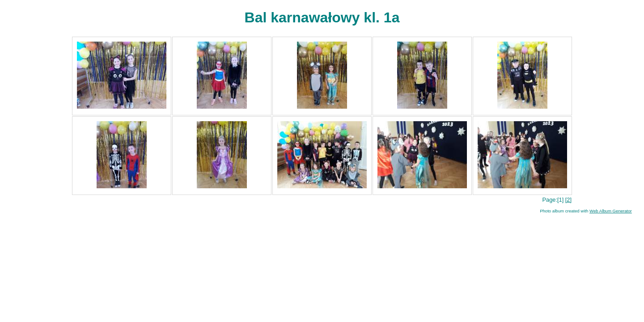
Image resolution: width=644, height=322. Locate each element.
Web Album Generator (611, 211)
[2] (568, 200)
